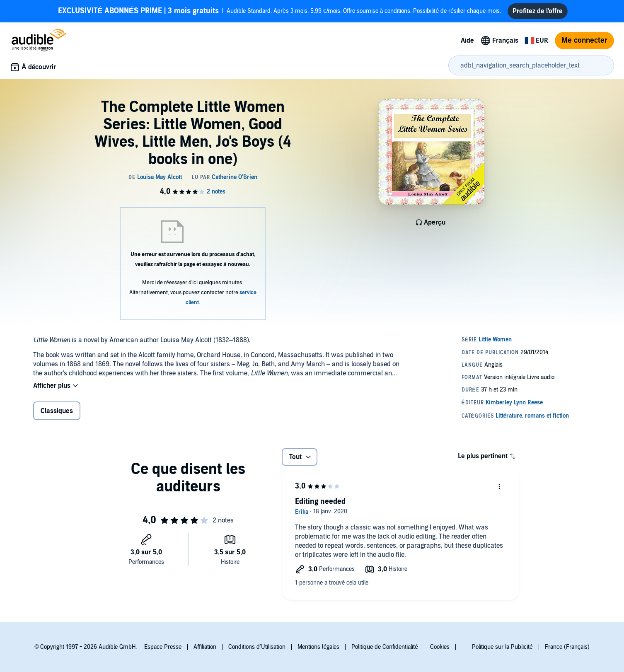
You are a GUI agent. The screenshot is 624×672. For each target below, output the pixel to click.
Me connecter (584, 40)
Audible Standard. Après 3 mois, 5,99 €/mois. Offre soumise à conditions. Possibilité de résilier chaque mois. (279, 11)
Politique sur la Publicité (502, 647)
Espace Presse (163, 647)
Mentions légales (318, 647)
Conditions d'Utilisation (257, 647)
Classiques (57, 411)
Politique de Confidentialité (385, 647)
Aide (467, 41)
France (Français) (567, 647)
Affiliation (205, 647)
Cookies (440, 647)
